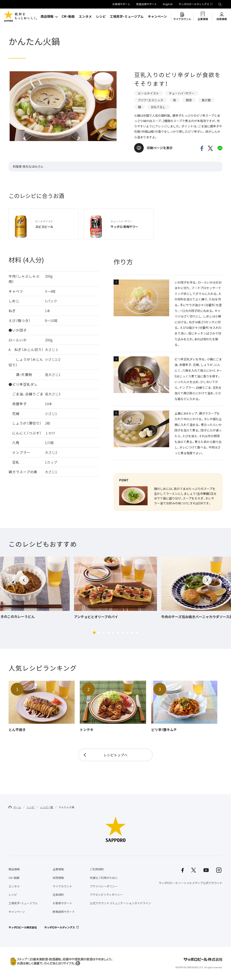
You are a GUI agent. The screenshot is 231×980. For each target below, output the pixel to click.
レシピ (101, 16)
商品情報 (47, 16)
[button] (94, 633)
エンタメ (85, 16)
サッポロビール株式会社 (23, 927)
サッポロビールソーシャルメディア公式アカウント (191, 883)
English (168, 4)
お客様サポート (121, 4)
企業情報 (203, 19)
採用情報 (222, 19)
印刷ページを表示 (160, 148)
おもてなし (158, 107)
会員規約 (58, 895)
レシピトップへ (115, 755)
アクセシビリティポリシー (106, 895)
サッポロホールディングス (194, 4)
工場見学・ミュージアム (127, 16)
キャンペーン (157, 16)
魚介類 (206, 100)
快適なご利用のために (104, 878)
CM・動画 (68, 16)
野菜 (189, 100)
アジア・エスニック (151, 100)
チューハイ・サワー (181, 93)
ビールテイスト (148, 93)
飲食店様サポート (147, 4)
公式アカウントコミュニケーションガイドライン (120, 903)
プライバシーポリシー (104, 886)
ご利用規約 (97, 869)
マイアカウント (182, 19)
